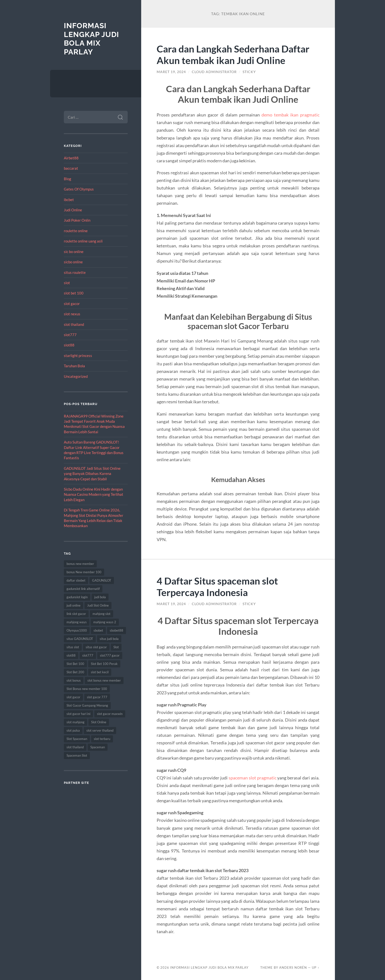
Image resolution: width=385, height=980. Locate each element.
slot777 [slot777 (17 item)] (88, 655)
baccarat (71, 168)
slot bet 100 (74, 293)
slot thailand (74, 324)
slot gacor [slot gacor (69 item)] (73, 697)
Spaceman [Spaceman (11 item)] (98, 747)
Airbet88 (71, 158)
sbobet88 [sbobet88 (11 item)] (117, 630)
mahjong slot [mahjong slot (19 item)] (102, 614)
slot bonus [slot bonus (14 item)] (74, 680)
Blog (68, 179)
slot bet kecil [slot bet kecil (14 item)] (100, 672)
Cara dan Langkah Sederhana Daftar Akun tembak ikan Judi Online (233, 54)
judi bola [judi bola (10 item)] (100, 597)
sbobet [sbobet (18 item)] (98, 630)
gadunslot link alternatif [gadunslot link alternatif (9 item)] (83, 589)
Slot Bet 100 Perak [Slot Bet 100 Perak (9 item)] (104, 664)
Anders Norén (293, 967)
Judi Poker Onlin (77, 220)
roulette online (76, 231)
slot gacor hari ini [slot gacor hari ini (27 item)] (78, 714)
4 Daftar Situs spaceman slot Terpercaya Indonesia (217, 586)
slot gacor (72, 304)
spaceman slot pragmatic (253, 778)
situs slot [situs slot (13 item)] (73, 647)
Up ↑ (316, 967)
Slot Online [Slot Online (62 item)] (99, 722)
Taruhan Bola (74, 366)
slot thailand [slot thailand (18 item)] (75, 747)
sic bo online (74, 252)
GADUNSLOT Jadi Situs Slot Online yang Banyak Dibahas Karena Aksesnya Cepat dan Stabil (92, 474)
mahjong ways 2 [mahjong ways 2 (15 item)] (105, 622)
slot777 (70, 335)
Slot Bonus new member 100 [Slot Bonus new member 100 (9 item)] (87, 689)
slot (67, 283)
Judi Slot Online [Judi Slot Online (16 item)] (98, 605)
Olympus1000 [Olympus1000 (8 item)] (77, 630)
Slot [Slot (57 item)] (116, 647)
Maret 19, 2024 (171, 72)
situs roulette (75, 272)
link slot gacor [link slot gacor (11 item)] (76, 614)
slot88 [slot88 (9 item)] (71, 655)
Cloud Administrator (214, 72)
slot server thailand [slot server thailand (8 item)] (100, 730)
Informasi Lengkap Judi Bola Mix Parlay (91, 39)
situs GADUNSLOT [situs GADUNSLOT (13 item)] (80, 639)
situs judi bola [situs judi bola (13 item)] (109, 639)
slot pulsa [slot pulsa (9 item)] (73, 730)
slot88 (69, 345)
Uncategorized (76, 376)
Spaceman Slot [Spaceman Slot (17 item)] (77, 755)
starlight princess (78, 356)
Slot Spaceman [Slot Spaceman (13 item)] (77, 739)
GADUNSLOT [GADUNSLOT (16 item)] (102, 580)
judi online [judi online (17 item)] (74, 605)
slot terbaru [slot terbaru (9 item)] (102, 739)
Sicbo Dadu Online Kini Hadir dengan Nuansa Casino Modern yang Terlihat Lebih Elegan (94, 494)
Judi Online (73, 210)
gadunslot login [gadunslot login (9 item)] (77, 597)
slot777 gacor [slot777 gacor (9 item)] (110, 655)
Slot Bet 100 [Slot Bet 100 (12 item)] (75, 664)
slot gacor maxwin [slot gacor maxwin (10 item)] (110, 714)
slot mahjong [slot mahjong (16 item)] (76, 722)
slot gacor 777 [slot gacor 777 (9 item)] (97, 697)
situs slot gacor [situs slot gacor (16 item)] (96, 647)
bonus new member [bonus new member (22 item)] (80, 564)
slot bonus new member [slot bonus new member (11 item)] (104, 680)
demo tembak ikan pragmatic (290, 115)
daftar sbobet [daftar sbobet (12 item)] (76, 580)
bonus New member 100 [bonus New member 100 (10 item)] (84, 572)
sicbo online (73, 262)
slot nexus (72, 314)
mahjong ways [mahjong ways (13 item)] (77, 622)
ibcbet (69, 200)
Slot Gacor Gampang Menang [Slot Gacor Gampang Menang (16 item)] (87, 705)
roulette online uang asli (83, 241)
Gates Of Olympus (79, 189)
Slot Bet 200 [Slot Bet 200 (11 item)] (75, 672)
